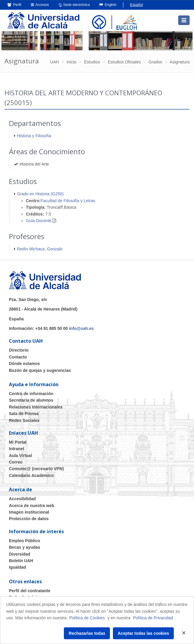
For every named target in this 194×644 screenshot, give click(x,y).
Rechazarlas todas (87, 633)
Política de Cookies (87, 618)
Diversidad (20, 554)
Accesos (40, 5)
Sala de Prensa (24, 414)
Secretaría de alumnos (31, 400)
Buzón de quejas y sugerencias (40, 370)
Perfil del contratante (30, 591)
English (108, 5)
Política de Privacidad (153, 618)
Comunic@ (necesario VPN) (36, 469)
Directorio (19, 350)
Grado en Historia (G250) (40, 194)
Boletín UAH (21, 561)
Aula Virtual (20, 456)
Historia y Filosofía (34, 136)
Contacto (18, 357)
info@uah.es (81, 328)
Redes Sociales (24, 420)
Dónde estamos (24, 364)
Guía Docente (39, 221)
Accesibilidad (22, 499)
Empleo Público (25, 541)
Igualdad (18, 567)
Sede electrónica (74, 5)
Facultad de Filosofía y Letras (68, 201)
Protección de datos (29, 519)
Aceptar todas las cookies (143, 633)
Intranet (16, 449)
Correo (16, 462)
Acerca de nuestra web (32, 506)
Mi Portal (18, 442)
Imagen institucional (29, 512)
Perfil (14, 5)
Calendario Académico (31, 475)
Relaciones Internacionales (36, 407)
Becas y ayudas (25, 547)
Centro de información (31, 394)
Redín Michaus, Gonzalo (40, 249)
